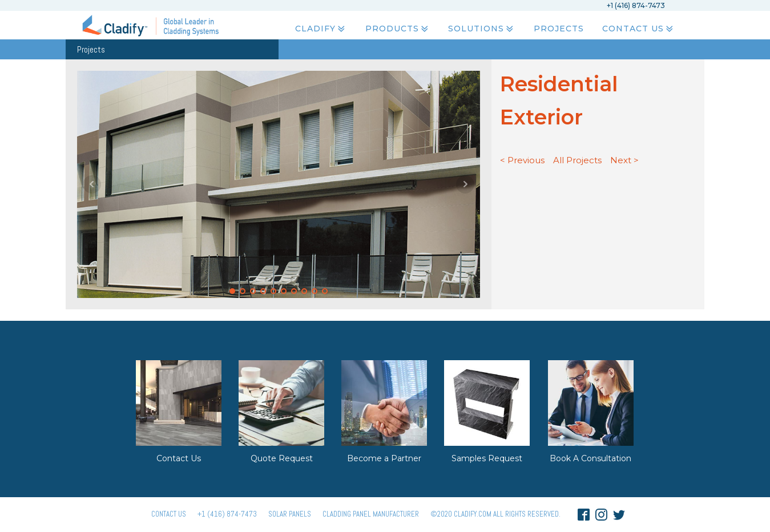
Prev (92, 184)
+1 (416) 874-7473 (227, 514)
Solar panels (290, 514)
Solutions (482, 29)
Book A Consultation (590, 458)
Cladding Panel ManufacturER (371, 514)
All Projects (577, 160)
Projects (559, 29)
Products (398, 29)
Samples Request (487, 458)
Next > (624, 160)
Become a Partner (384, 458)
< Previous (522, 160)
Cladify (321, 29)
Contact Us (639, 29)
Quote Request (282, 458)
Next (465, 184)
